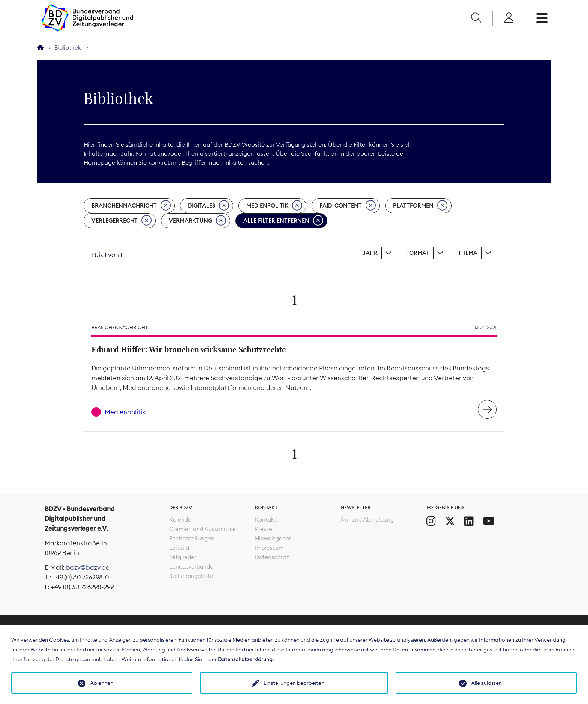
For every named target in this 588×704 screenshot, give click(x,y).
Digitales (208, 206)
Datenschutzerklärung (245, 659)
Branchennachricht (131, 206)
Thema (468, 253)
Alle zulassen (486, 683)
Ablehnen (102, 683)
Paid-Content (348, 206)
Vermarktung (197, 221)
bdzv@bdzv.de (88, 567)
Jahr (370, 253)
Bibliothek (68, 47)
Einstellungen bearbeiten (294, 683)
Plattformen (420, 206)
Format (418, 253)
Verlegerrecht (121, 221)
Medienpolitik (274, 206)
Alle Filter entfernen (283, 221)
